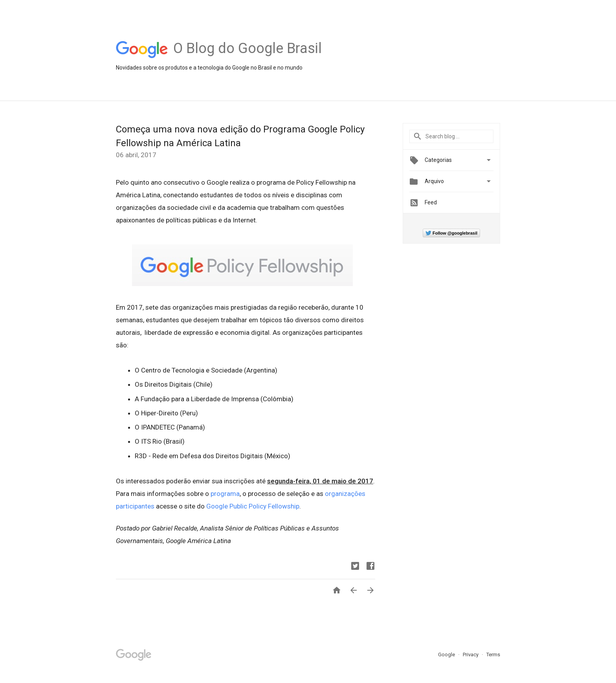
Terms (493, 655)
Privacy (471, 655)
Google (447, 655)
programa (225, 494)
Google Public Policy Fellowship (253, 506)
